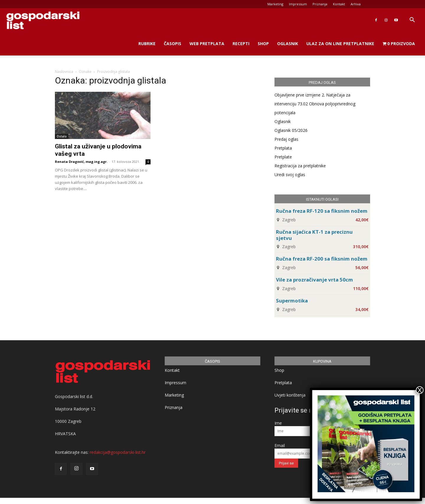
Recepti (241, 44)
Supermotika (292, 301)
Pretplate (283, 157)
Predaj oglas (286, 139)
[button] (412, 21)
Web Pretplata (207, 44)
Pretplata (283, 148)
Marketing (275, 4)
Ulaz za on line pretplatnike (340, 44)
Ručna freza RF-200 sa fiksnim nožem (322, 259)
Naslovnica (64, 72)
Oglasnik (288, 44)
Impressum (298, 4)
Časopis (173, 44)
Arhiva (356, 4)
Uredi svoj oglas (290, 175)
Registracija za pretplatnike (300, 166)
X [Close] (420, 390)
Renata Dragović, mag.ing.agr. (81, 162)
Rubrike (147, 44)
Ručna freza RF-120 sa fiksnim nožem (322, 211)
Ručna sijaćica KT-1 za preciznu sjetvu (314, 235)
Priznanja (320, 4)
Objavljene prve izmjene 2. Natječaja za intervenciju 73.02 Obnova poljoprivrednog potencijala (315, 104)
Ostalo (62, 136)
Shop (263, 44)
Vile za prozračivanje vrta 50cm (314, 280)
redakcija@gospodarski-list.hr (118, 452)
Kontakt (339, 4)
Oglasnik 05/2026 (291, 130)
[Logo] (43, 20)
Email (280, 445)
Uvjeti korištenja (290, 395)
